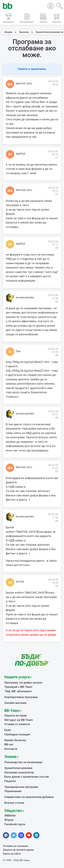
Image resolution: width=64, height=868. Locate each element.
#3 (57, 248)
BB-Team (12, 711)
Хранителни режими (18, 768)
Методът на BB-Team (19, 720)
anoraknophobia (25, 297)
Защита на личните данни (18, 850)
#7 (57, 471)
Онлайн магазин (16, 703)
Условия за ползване (16, 846)
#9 (57, 586)
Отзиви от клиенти (17, 724)
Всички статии (14, 803)
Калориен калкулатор (19, 772)
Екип (8, 730)
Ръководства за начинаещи (23, 762)
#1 (57, 158)
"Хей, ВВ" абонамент (18, 691)
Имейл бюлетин (15, 740)
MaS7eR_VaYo (24, 84)
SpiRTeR (21, 154)
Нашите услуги (17, 677)
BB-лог (9, 744)
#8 (57, 521)
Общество (13, 811)
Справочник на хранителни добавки (29, 797)
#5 (57, 355)
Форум (8, 32)
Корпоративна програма (21, 697)
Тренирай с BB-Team (18, 687)
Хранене (24, 32)
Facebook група (15, 824)
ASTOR (20, 582)
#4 (57, 302)
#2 (57, 194)
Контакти (11, 749)
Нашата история (16, 715)
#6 (57, 418)
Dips (18, 351)
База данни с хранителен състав (27, 777)
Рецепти (10, 781)
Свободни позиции (17, 734)
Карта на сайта (12, 854)
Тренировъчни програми (21, 787)
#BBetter (10, 815)
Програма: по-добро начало (23, 683)
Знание (11, 757)
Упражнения (13, 791)
